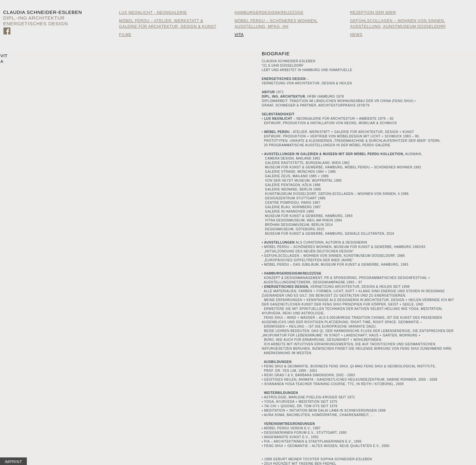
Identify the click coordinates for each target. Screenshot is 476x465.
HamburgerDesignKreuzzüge (269, 13)
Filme (125, 35)
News (356, 35)
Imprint (13, 462)
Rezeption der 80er (373, 13)
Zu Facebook (7, 31)
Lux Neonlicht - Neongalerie (153, 13)
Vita (239, 35)
